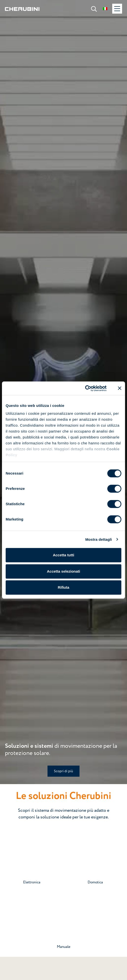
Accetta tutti (64, 555)
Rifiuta (64, 587)
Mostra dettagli (98, 539)
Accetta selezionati (63, 571)
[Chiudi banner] (120, 388)
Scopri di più (63, 771)
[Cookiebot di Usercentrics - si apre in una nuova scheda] (85, 388)
